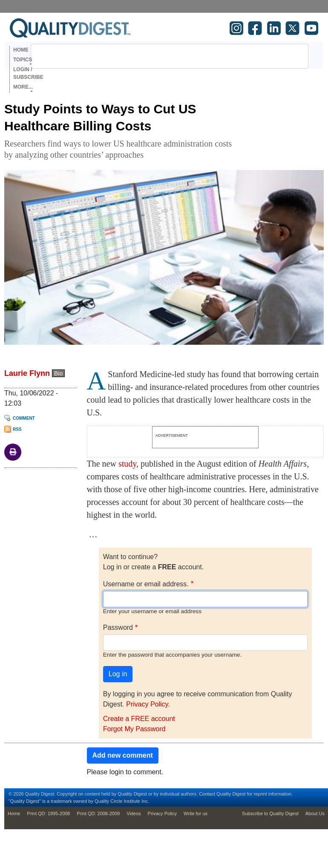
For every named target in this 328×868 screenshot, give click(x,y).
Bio (58, 373)
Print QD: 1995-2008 (48, 813)
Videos (134, 813)
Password (118, 627)
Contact (207, 794)
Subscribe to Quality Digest (270, 813)
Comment (24, 418)
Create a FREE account (139, 719)
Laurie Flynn (27, 373)
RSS (17, 429)
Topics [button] (23, 60)
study (127, 464)
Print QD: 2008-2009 (98, 813)
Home (21, 50)
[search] (158, 56)
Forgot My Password (134, 729)
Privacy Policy (147, 704)
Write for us (196, 813)
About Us (315, 813)
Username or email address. (146, 584)
